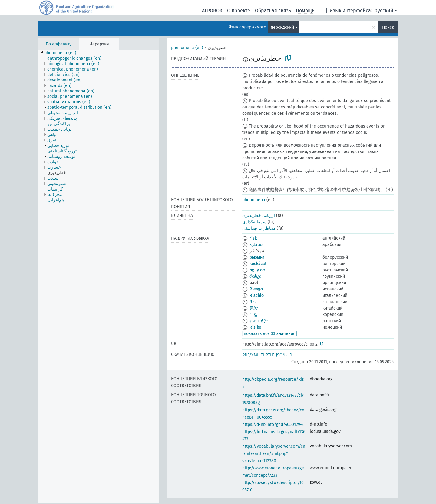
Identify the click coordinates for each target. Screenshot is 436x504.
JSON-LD (284, 355)
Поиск (388, 27)
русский (384, 10)
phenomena (254, 200)
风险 (254, 308)
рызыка (257, 257)
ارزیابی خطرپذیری (259, 216)
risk (253, 238)
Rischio (257, 295)
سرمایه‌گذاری (254, 222)
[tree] (98, 277)
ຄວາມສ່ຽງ (259, 321)
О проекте (239, 10)
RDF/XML (251, 355)
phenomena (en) (187, 48)
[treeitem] (63, 53)
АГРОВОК (212, 10)
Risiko (255, 327)
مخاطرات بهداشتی (259, 228)
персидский (282, 27)
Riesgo (256, 289)
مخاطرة (257, 245)
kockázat (258, 264)
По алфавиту (59, 44)
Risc (254, 302)
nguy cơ (257, 270)
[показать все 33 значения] (270, 334)
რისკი (255, 276)
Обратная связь (273, 10)
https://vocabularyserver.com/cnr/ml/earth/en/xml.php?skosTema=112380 (274, 454)
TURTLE (268, 355)
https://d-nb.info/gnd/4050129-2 (273, 424)
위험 (254, 315)
